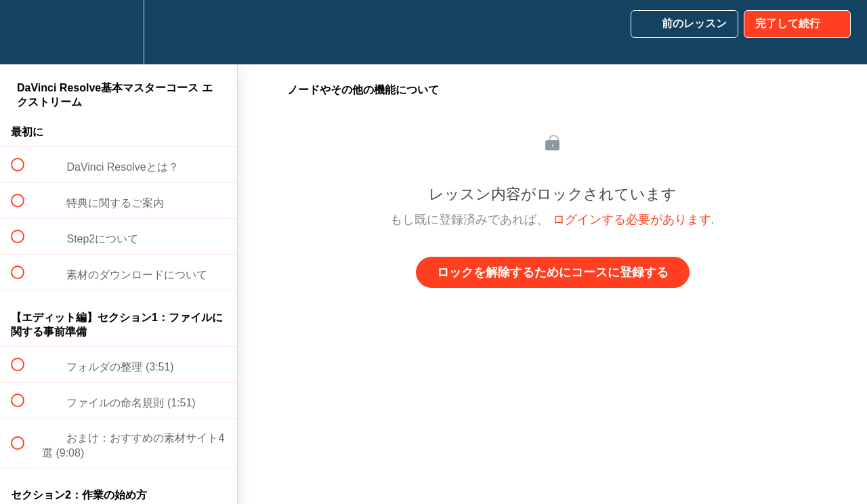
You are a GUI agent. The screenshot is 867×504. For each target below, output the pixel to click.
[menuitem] (119, 32)
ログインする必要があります (632, 219)
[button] (25, 32)
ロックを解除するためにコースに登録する (553, 272)
